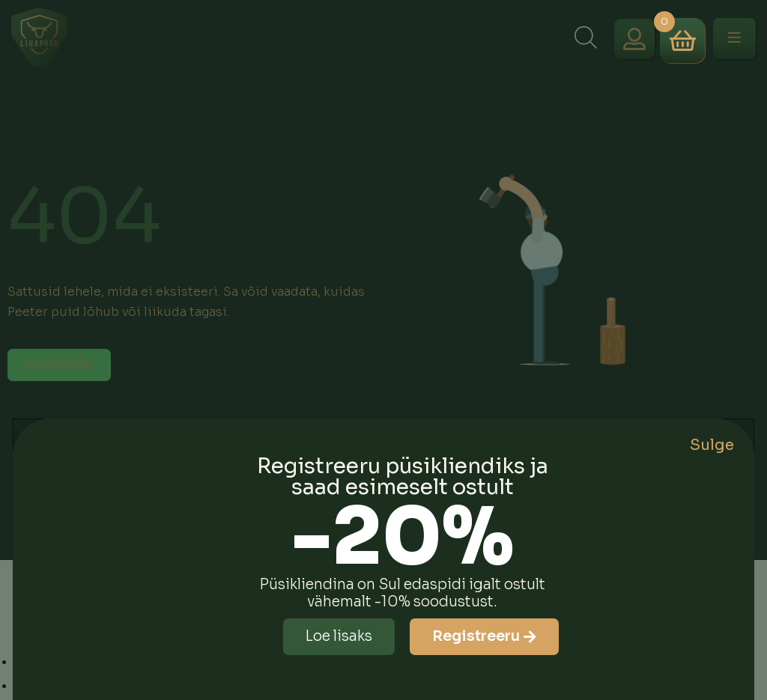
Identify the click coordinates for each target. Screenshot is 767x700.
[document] (383, 350)
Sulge (712, 445)
